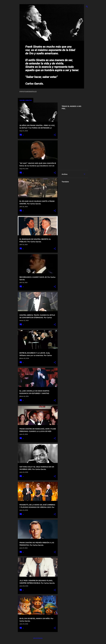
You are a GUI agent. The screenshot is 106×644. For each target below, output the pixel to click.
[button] (55, 135)
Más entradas (38, 638)
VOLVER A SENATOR (26, 100)
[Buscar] (87, 7)
